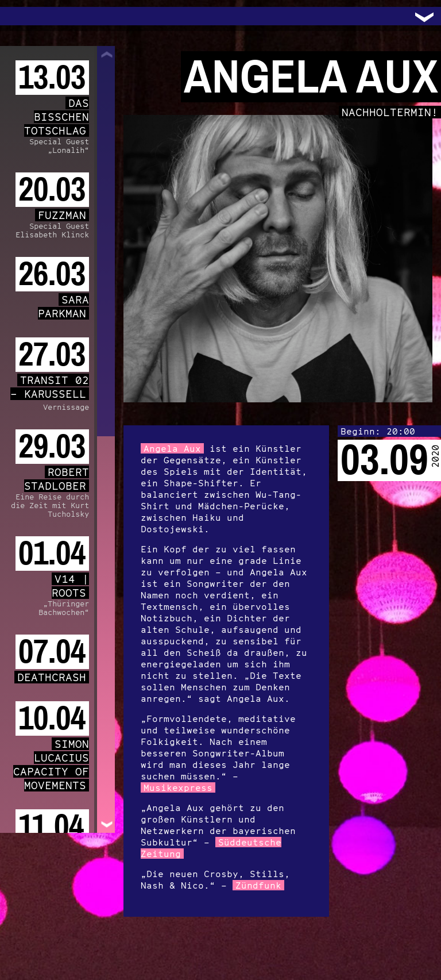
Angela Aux (172, 448)
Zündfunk (258, 885)
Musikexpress (178, 787)
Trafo (23, 16)
